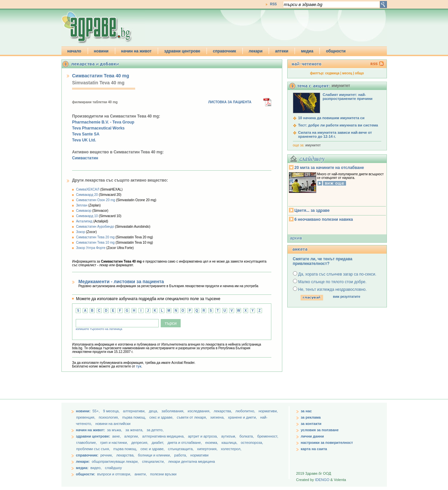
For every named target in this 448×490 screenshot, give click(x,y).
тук (139, 366)
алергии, (132, 436)
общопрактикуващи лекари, (115, 461)
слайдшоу (113, 468)
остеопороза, (252, 443)
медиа (307, 51)
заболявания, (173, 411)
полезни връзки (163, 474)
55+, (96, 411)
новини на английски (113, 424)
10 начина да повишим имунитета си (331, 118)
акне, (117, 436)
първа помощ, (135, 417)
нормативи (199, 455)
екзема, (212, 443)
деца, (154, 411)
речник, (107, 455)
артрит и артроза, (203, 436)
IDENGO (322, 480)
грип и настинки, (115, 443)
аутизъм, (229, 436)
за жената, (134, 430)
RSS (273, 4)
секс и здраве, (162, 417)
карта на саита (314, 449)
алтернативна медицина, (164, 436)
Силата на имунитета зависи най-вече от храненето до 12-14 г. (335, 134)
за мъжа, (114, 430)
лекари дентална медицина (191, 461)
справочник (224, 51)
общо (359, 73)
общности (336, 51)
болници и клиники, (154, 455)
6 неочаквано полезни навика (324, 219)
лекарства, (224, 411)
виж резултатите (347, 297)
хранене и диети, (243, 417)
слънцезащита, (181, 449)
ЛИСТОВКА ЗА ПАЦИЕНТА (230, 102)
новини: (83, 411)
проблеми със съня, (94, 449)
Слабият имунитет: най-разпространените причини (348, 97)
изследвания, (199, 411)
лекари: (83, 461)
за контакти (311, 424)
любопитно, (246, 411)
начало (74, 51)
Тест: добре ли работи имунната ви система (338, 125)
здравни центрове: (93, 436)
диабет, (159, 443)
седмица (332, 73)
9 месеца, (112, 411)
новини (101, 51)
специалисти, (153, 461)
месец (347, 73)
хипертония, (208, 449)
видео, (96, 468)
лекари (256, 51)
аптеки (282, 51)
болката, (247, 436)
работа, (181, 455)
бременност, (268, 436)
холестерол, (231, 449)
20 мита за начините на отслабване (329, 168)
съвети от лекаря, (192, 417)
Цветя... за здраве (312, 210)
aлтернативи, (135, 411)
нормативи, (268, 411)
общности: (86, 474)
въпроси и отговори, (114, 474)
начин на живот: (91, 430)
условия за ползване (320, 430)
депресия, (140, 443)
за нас (306, 411)
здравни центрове (182, 51)
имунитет (313, 145)
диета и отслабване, (185, 443)
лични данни (313, 436)
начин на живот (136, 51)
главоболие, (87, 443)
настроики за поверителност (327, 443)
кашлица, (230, 443)
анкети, (141, 474)
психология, (109, 417)
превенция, (87, 417)
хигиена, (218, 417)
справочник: (87, 455)
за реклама (311, 417)
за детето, (155, 430)
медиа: (82, 468)
